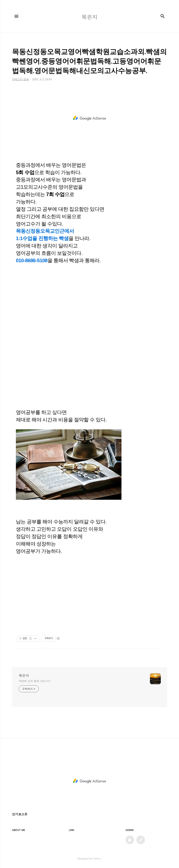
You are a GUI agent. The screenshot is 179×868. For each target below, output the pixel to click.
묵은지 (24, 676)
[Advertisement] (89, 118)
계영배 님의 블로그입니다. (35, 681)
